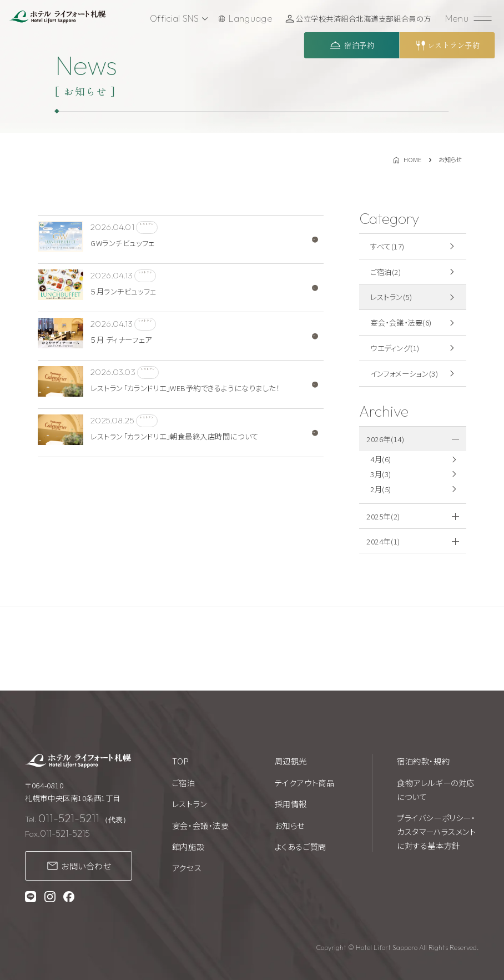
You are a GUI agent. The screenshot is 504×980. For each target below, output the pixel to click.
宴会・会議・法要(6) (401, 322)
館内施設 (188, 846)
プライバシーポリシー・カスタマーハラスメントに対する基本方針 (436, 831)
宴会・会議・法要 (201, 825)
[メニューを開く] (470, 19)
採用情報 (291, 804)
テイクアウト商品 (305, 782)
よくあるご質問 (301, 846)
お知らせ (290, 825)
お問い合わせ (86, 866)
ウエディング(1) (395, 348)
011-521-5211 (69, 818)
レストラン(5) (391, 297)
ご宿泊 (184, 782)
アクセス (187, 867)
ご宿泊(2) (385, 272)
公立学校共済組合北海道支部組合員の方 (366, 19)
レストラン (190, 804)
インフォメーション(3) (404, 374)
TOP (181, 761)
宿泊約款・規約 (423, 761)
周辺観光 (291, 761)
